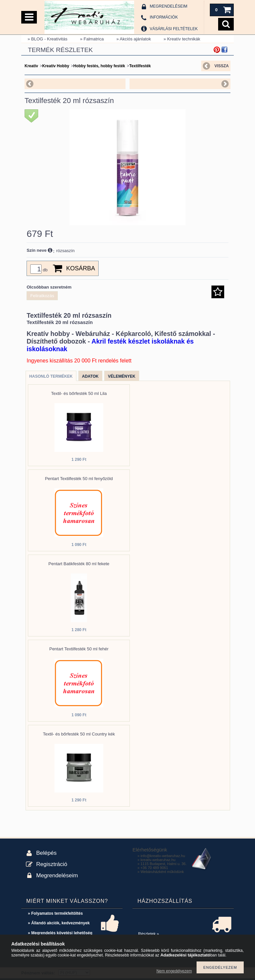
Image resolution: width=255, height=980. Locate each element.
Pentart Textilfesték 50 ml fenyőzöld (79, 479)
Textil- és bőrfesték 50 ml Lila (79, 393)
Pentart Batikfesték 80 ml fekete (79, 564)
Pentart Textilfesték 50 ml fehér (79, 649)
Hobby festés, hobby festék (99, 66)
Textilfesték (140, 66)
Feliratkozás (42, 296)
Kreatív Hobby (56, 66)
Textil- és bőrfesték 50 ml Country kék (79, 734)
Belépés (46, 853)
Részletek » (149, 934)
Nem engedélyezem (174, 971)
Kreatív (31, 66)
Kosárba (81, 268)
